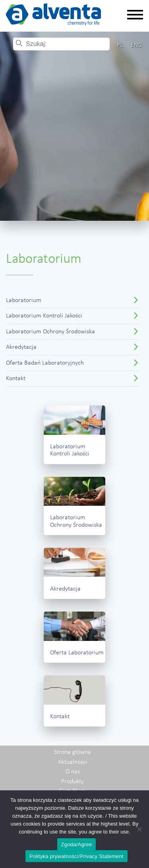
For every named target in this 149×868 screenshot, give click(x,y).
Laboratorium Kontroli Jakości (44, 316)
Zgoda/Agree (77, 844)
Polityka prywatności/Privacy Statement (76, 856)
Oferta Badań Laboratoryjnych (45, 363)
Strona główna (73, 752)
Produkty (73, 782)
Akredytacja (21, 347)
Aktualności (73, 762)
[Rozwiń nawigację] (135, 15)
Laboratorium (24, 300)
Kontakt (16, 379)
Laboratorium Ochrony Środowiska (50, 332)
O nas (73, 772)
